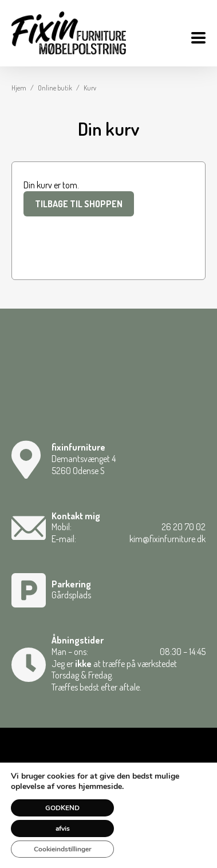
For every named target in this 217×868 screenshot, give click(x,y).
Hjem (19, 88)
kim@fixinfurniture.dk (167, 539)
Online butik (55, 88)
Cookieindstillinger (63, 849)
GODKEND (62, 808)
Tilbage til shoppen (79, 204)
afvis (63, 828)
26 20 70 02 (184, 527)
